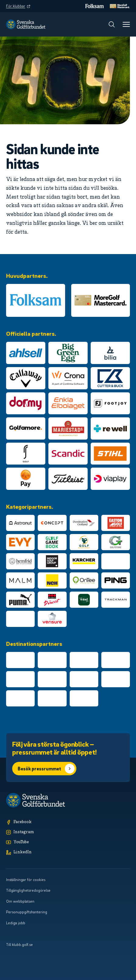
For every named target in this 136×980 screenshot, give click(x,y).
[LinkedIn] (68, 853)
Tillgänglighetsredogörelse (28, 890)
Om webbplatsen (20, 901)
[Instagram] (68, 832)
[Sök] (112, 24)
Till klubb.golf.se (19, 944)
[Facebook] (68, 822)
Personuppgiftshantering (27, 912)
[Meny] (126, 24)
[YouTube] (68, 842)
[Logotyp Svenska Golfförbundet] (26, 24)
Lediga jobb (16, 923)
